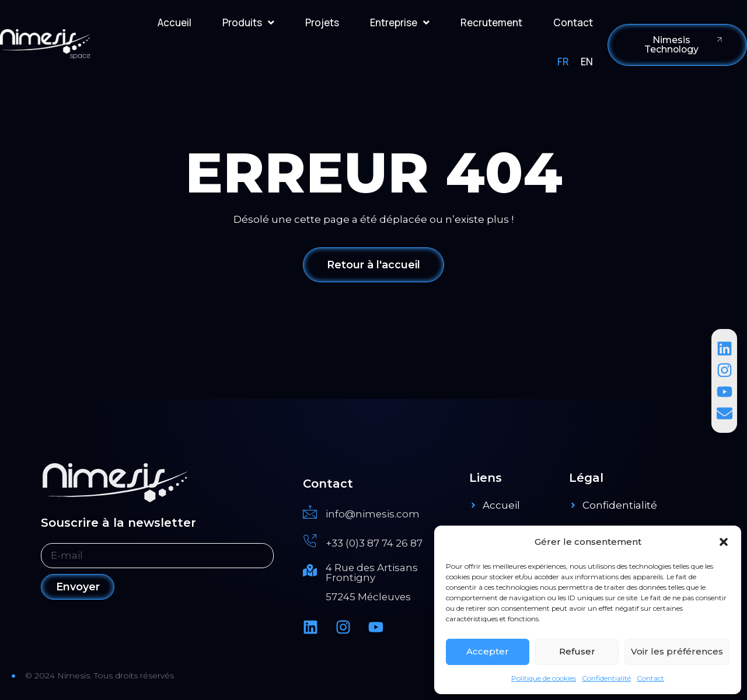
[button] (724, 542)
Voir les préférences (677, 651)
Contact (650, 678)
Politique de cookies (544, 678)
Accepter (488, 651)
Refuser (577, 651)
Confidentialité (606, 678)
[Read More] (380, 513)
